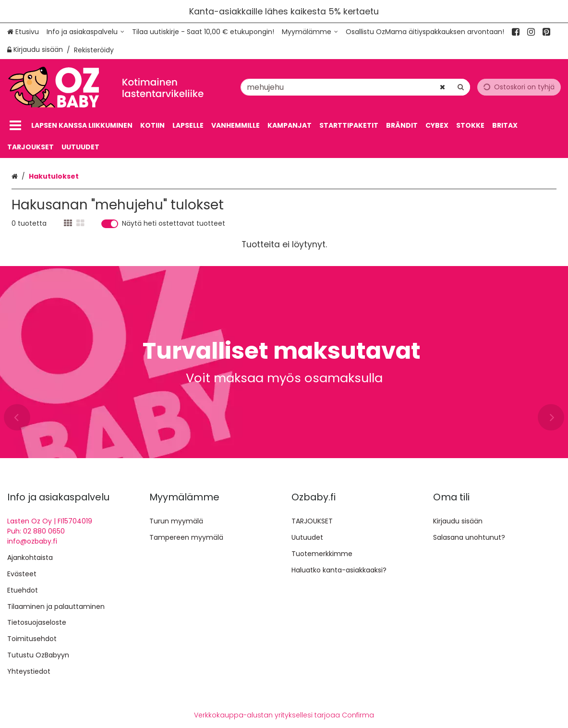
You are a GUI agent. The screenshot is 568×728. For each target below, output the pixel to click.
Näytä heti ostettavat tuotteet (174, 224)
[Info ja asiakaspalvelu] (85, 32)
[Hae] (461, 87)
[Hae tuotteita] (355, 87)
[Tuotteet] (15, 126)
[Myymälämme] (310, 32)
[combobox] (355, 87)
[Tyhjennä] (442, 87)
